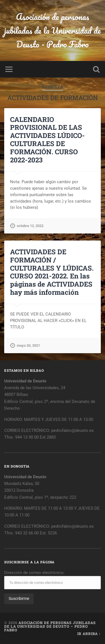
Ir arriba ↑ (89, 634)
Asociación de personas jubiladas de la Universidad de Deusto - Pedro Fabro (53, 30)
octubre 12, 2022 (30, 226)
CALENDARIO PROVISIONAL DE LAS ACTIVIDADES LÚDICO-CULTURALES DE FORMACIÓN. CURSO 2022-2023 (47, 140)
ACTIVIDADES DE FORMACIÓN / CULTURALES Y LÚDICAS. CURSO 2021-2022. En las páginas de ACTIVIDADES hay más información (52, 272)
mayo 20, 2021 (28, 345)
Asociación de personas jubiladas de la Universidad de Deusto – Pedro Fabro (50, 626)
